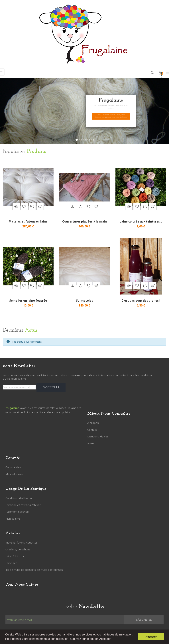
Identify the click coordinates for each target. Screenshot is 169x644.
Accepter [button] (151, 637)
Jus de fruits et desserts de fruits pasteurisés (34, 570)
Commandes (13, 467)
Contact (92, 430)
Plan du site (13, 519)
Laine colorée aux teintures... (141, 221)
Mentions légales (98, 436)
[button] (112, 639)
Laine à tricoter (15, 556)
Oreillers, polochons (18, 549)
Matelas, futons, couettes (22, 542)
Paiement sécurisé (17, 512)
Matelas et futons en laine (28, 221)
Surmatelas (84, 301)
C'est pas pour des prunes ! (141, 301)
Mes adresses (14, 474)
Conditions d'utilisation (19, 498)
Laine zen (11, 563)
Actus (91, 443)
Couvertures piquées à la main (84, 221)
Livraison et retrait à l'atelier (23, 505)
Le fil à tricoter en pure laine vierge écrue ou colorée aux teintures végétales (111, 116)
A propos (93, 423)
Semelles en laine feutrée (28, 301)
